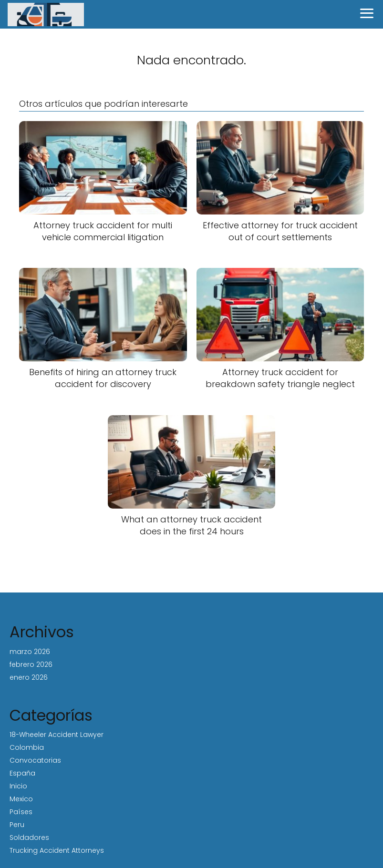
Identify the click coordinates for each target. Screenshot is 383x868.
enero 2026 (29, 677)
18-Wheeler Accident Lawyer (57, 735)
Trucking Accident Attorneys (57, 850)
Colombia (27, 747)
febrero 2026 (31, 664)
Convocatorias (35, 760)
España (22, 773)
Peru (17, 825)
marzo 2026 (30, 652)
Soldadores (29, 837)
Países (21, 812)
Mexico (21, 799)
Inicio (18, 786)
